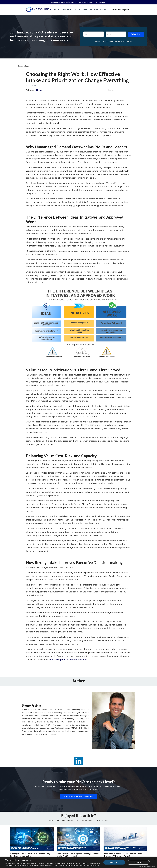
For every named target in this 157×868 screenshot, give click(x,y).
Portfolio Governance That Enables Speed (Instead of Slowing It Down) (124, 856)
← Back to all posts (24, 66)
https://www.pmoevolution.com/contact (68, 660)
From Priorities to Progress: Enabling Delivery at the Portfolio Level (75, 856)
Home (57, 10)
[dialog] (78, 862)
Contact (104, 10)
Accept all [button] (114, 862)
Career (85, 10)
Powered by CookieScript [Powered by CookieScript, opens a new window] (147, 867)
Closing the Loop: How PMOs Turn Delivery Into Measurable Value (31, 856)
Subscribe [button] (136, 35)
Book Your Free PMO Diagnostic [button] (78, 797)
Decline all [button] (138, 862)
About (77, 10)
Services (67, 10)
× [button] (155, 859)
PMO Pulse (94, 10)
